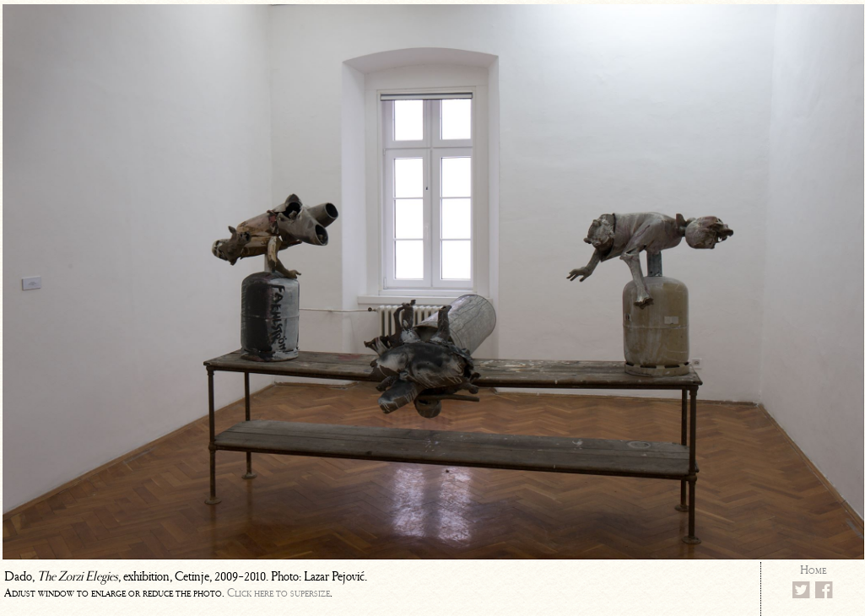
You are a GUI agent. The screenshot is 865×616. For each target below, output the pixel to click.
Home (813, 570)
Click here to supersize (278, 593)
